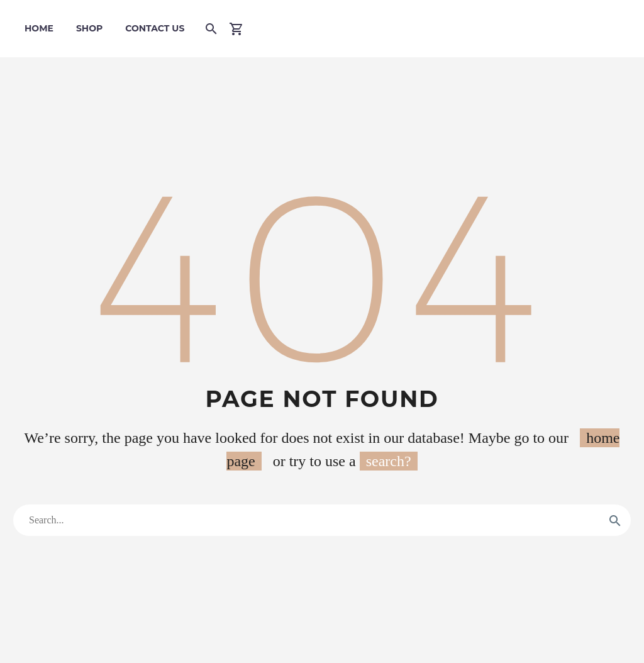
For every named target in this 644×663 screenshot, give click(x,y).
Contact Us (155, 28)
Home (39, 28)
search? (389, 461)
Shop (89, 28)
